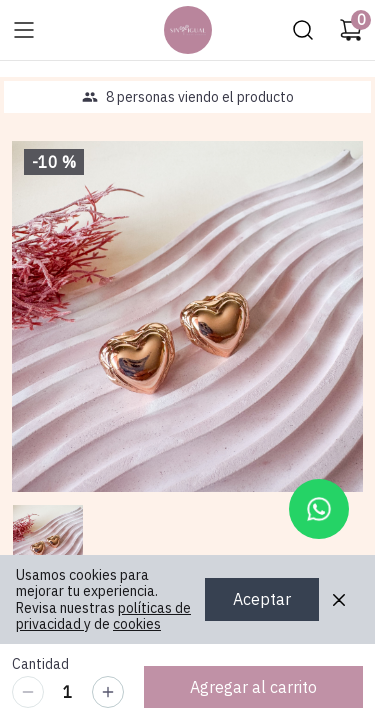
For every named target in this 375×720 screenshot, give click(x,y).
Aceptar (262, 600)
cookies (137, 624)
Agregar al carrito (253, 687)
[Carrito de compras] (351, 30)
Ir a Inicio (183, 24)
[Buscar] (303, 30)
